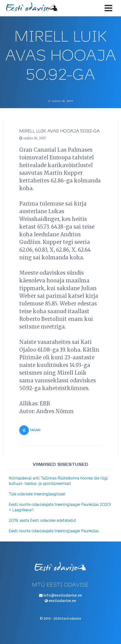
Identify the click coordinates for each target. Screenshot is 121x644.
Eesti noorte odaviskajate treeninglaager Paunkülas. (54, 531)
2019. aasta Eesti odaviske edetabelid (42, 521)
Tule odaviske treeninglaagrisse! (37, 494)
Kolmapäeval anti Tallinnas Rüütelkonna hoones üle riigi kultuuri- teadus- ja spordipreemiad (58, 481)
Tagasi (30, 430)
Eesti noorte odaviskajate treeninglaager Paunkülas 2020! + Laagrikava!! (60, 507)
